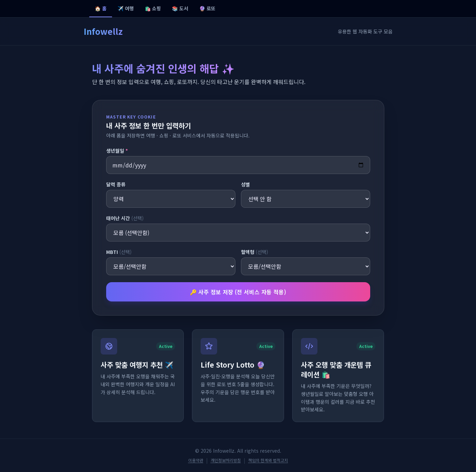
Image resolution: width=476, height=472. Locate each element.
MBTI (119, 252)
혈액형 (255, 252)
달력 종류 (116, 184)
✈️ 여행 (126, 8)
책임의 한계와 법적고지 (268, 460)
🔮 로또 (207, 8)
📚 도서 (180, 8)
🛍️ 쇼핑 (153, 8)
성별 (245, 184)
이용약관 (196, 460)
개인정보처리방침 (226, 460)
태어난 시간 (125, 218)
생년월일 (117, 151)
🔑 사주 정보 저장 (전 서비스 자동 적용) (238, 292)
